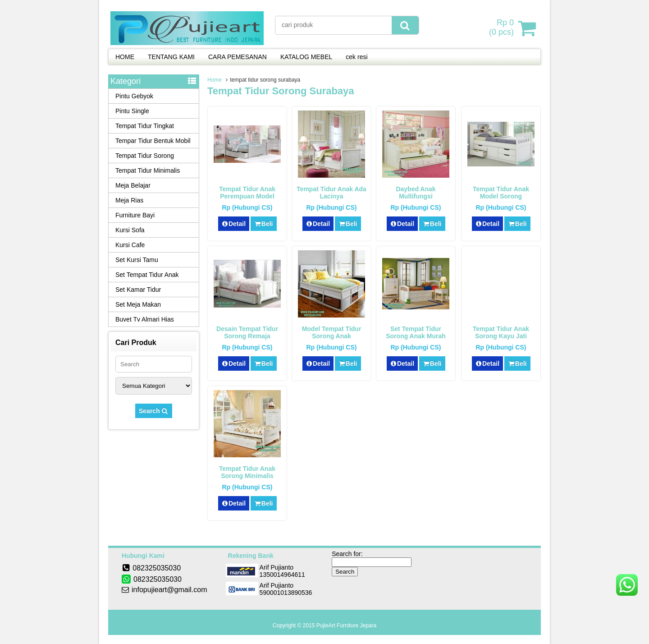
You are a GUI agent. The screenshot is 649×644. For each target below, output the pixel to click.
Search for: (347, 554)
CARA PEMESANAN (238, 57)
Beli (263, 224)
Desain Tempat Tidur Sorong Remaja (247, 332)
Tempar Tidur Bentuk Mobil (153, 141)
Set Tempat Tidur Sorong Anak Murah (416, 332)
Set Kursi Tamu (137, 260)
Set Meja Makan (138, 304)
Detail (234, 224)
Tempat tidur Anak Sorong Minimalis (247, 472)
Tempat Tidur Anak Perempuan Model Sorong (247, 196)
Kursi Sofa (130, 230)
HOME (125, 57)
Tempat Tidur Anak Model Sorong (501, 193)
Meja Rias (129, 200)
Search (154, 411)
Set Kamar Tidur (138, 290)
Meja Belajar (133, 185)
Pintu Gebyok (134, 96)
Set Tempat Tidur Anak (147, 275)
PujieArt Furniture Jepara (346, 626)
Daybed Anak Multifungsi (416, 193)
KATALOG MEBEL (306, 57)
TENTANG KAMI (171, 57)
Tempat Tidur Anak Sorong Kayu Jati (501, 332)
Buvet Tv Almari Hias (145, 319)
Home (215, 80)
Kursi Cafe (130, 245)
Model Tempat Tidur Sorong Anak (332, 332)
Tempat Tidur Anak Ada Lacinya (331, 193)
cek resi (356, 57)
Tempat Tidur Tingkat (145, 126)
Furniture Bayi (135, 215)
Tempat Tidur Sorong (145, 156)
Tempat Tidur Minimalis (148, 170)
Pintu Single (132, 111)
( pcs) (503, 28)
